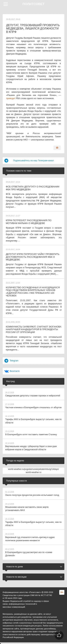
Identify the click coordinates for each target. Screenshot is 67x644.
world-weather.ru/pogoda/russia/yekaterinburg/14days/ (33, 468)
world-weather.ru (33, 471)
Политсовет (34, 4)
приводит (11, 98)
